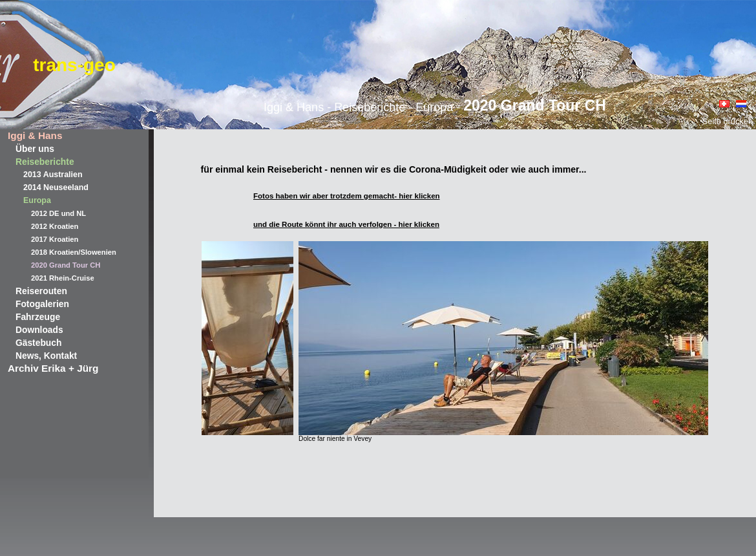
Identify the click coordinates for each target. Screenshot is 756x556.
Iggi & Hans (35, 135)
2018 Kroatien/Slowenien (74, 252)
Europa (37, 200)
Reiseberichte (45, 162)
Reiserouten (41, 291)
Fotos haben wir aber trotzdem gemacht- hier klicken (347, 196)
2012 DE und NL (58, 213)
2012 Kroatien (55, 226)
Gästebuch (38, 343)
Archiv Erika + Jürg (53, 368)
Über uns (35, 149)
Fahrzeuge (38, 317)
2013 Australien (53, 175)
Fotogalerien (42, 304)
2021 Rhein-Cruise (63, 278)
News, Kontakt (46, 356)
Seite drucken (728, 121)
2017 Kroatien (55, 239)
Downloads (39, 330)
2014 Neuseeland (56, 187)
